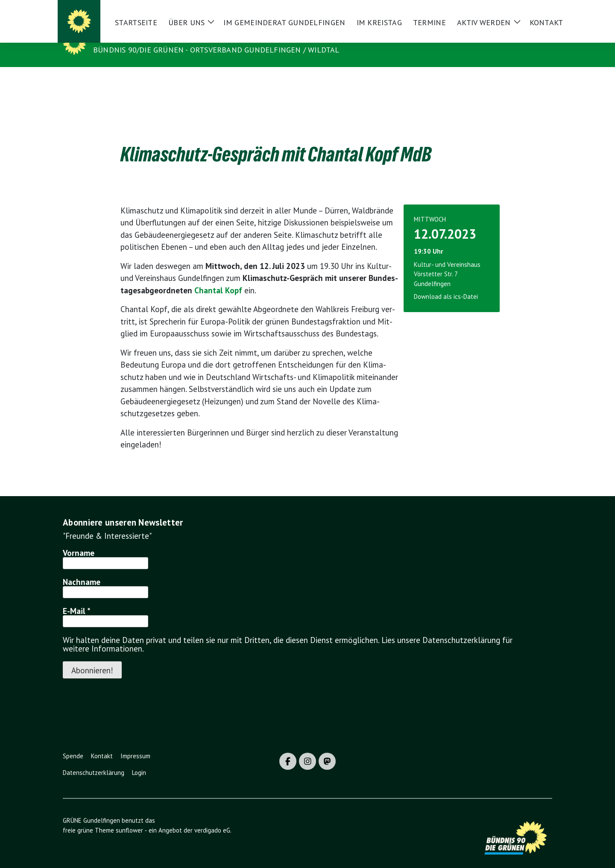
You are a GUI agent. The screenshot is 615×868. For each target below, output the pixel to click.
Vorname (79, 540)
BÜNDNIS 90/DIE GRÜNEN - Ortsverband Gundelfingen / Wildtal (216, 50)
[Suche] (525, 10)
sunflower (129, 817)
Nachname (82, 569)
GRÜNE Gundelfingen (141, 38)
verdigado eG (212, 817)
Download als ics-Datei (446, 283)
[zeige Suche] (537, 10)
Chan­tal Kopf (218, 277)
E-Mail (77, 598)
